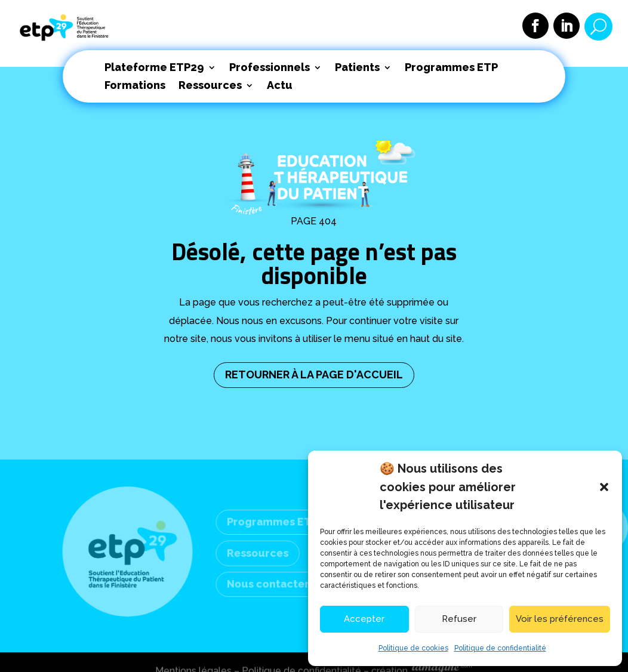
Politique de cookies (413, 648)
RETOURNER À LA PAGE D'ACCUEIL (314, 374)
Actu (280, 86)
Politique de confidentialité (500, 648)
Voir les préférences (560, 619)
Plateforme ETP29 (154, 68)
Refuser (459, 619)
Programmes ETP (451, 68)
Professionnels (270, 68)
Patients (357, 68)
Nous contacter (269, 584)
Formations (135, 86)
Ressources (210, 86)
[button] (604, 487)
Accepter (364, 619)
